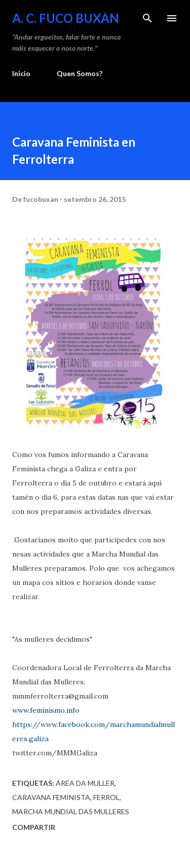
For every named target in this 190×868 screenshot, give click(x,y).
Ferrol (106, 797)
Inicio (21, 73)
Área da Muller (85, 783)
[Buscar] (147, 18)
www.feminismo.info (46, 710)
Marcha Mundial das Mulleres (71, 811)
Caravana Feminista (51, 797)
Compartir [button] (34, 827)
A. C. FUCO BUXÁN (66, 18)
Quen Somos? (80, 73)
